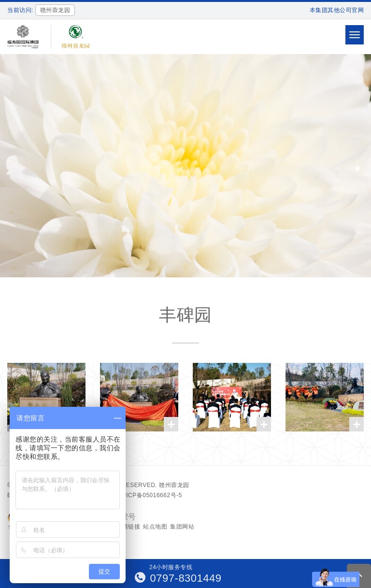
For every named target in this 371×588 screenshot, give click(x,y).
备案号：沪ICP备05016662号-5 (139, 495)
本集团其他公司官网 (337, 10)
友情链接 (128, 527)
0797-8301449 (178, 578)
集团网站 (182, 527)
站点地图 (155, 527)
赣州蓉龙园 (174, 485)
